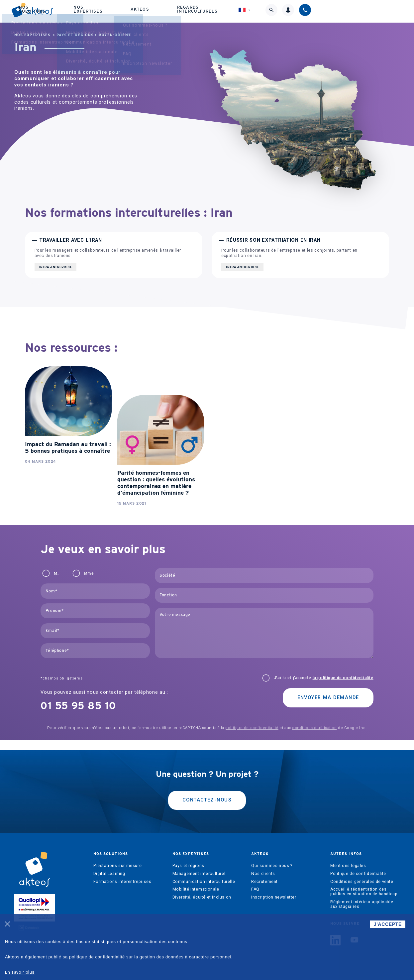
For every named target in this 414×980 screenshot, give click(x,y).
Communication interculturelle (204, 882)
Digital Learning (109, 874)
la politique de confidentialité (343, 678)
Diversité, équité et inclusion (202, 897)
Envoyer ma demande (328, 698)
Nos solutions (128, 12)
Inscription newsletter (274, 897)
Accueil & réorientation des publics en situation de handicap (364, 892)
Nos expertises (179, 12)
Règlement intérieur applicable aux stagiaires (362, 904)
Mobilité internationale (196, 889)
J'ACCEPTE (388, 924)
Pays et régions (75, 35)
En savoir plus (20, 972)
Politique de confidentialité (358, 874)
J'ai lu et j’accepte (324, 678)
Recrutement (264, 882)
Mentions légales (348, 866)
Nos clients (263, 874)
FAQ (255, 889)
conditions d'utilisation (314, 728)
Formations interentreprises (122, 882)
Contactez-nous (207, 800)
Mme (89, 573)
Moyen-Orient (115, 35)
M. (56, 573)
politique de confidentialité (252, 728)
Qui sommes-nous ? (272, 866)
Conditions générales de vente (362, 882)
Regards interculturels (275, 12)
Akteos (226, 12)
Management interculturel (199, 874)
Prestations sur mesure (117, 866)
